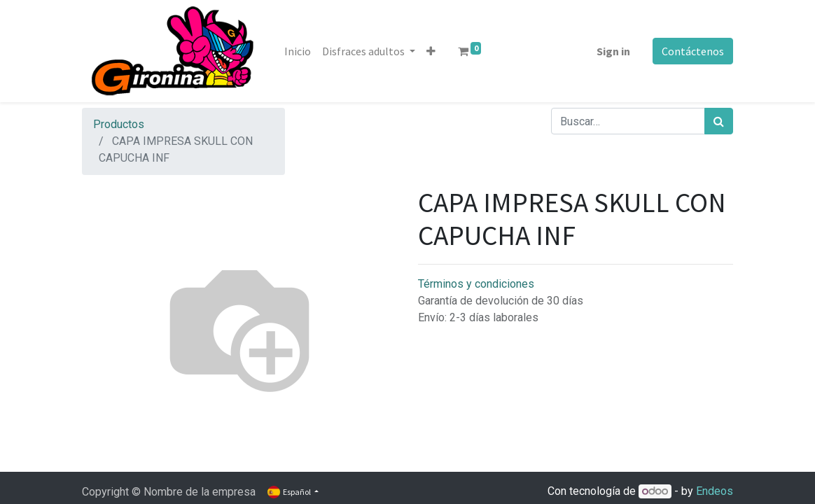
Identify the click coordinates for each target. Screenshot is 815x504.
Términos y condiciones (476, 284)
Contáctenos (693, 51)
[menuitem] (298, 51)
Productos (119, 124)
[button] (431, 51)
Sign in (613, 51)
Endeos (715, 491)
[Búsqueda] (719, 121)
